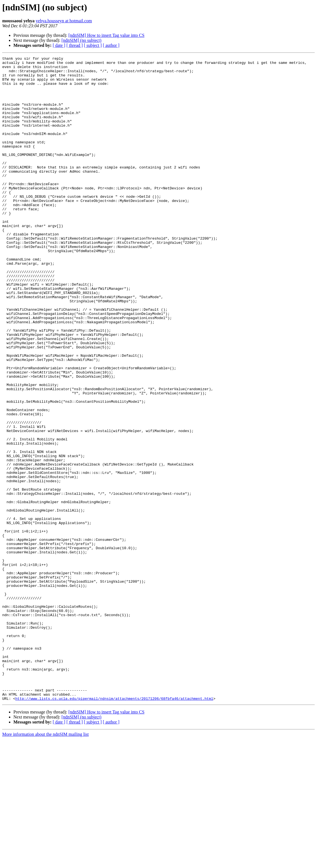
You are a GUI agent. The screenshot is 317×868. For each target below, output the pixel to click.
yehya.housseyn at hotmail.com (64, 21)
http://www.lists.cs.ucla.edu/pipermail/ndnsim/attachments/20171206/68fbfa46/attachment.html (114, 827)
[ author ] (111, 45)
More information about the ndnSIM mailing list (45, 863)
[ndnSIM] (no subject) (81, 40)
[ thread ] (75, 45)
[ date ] (59, 45)
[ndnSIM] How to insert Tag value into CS (106, 35)
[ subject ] (93, 45)
